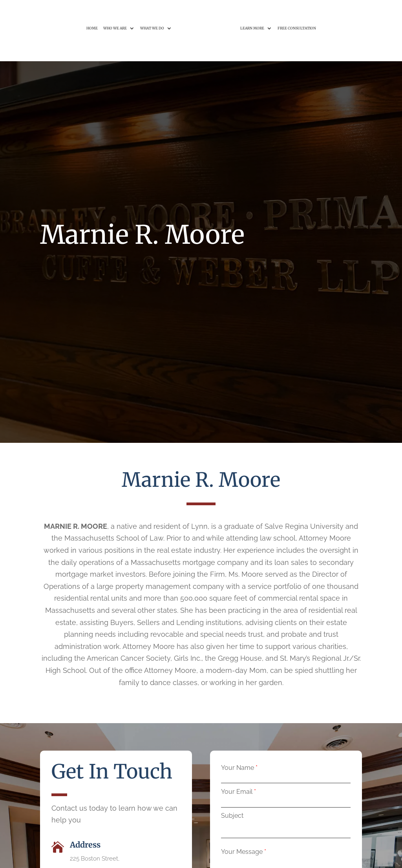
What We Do (152, 12)
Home (92, 12)
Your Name (238, 768)
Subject (232, 816)
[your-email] (286, 804)
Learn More (252, 12)
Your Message (242, 852)
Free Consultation (297, 12)
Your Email (237, 792)
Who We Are (115, 12)
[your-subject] (286, 830)
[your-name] (286, 780)
